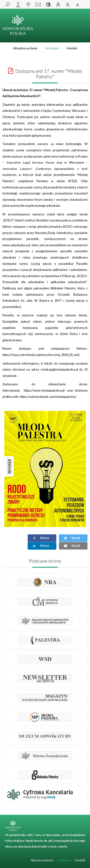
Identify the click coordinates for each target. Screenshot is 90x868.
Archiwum (52, 48)
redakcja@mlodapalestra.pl (59, 369)
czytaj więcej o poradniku (52, 264)
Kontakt (72, 48)
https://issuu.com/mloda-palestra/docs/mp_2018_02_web (41, 355)
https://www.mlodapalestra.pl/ (45, 390)
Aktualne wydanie (25, 48)
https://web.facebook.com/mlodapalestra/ (48, 397)
